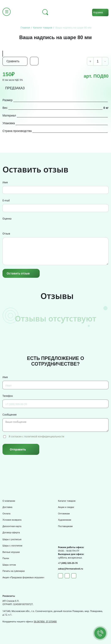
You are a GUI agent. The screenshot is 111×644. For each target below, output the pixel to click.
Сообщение (10, 415)
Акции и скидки (66, 507)
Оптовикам (64, 514)
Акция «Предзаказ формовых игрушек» (23, 577)
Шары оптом (9, 565)
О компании (9, 501)
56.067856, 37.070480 (45, 622)
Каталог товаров (67, 501)
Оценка (7, 219)
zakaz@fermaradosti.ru (71, 569)
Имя (5, 182)
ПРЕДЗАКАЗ (15, 88)
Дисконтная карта (12, 526)
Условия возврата (12, 520)
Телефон (8, 396)
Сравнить (13, 61)
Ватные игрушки (11, 552)
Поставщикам (65, 526)
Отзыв (6, 234)
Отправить (18, 449)
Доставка (7, 507)
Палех (6, 558)
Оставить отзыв (18, 273)
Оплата (6, 514)
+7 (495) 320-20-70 (68, 563)
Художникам (65, 520)
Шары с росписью (12, 539)
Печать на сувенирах (14, 571)
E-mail (6, 200)
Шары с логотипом (12, 546)
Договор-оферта (11, 532)
